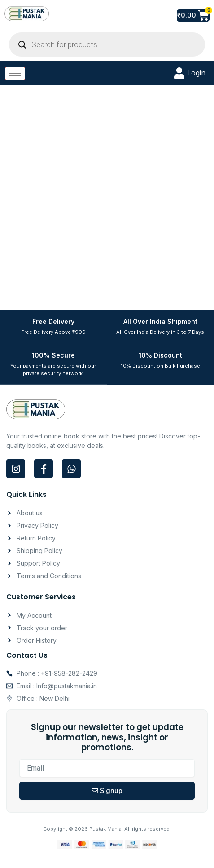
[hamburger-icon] (15, 73)
